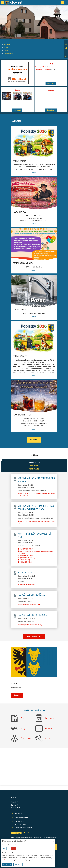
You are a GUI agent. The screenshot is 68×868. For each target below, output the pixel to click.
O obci (6, 51)
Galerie (17, 90)
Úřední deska (34, 463)
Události (51, 90)
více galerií (17, 110)
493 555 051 (19, 813)
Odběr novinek (9, 54)
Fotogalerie (50, 718)
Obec (23, 718)
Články (51, 63)
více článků (51, 84)
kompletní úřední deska (34, 637)
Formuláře (34, 469)
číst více (34, 173)
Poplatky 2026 (40, 67)
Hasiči (48, 739)
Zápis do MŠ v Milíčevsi (43, 70)
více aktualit (34, 440)
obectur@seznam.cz (21, 817)
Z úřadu (6, 48)
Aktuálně (7, 45)
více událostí (51, 110)
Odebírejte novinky (20, 833)
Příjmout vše (7, 864)
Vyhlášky (34, 466)
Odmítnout (18, 864)
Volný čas (25, 728)
